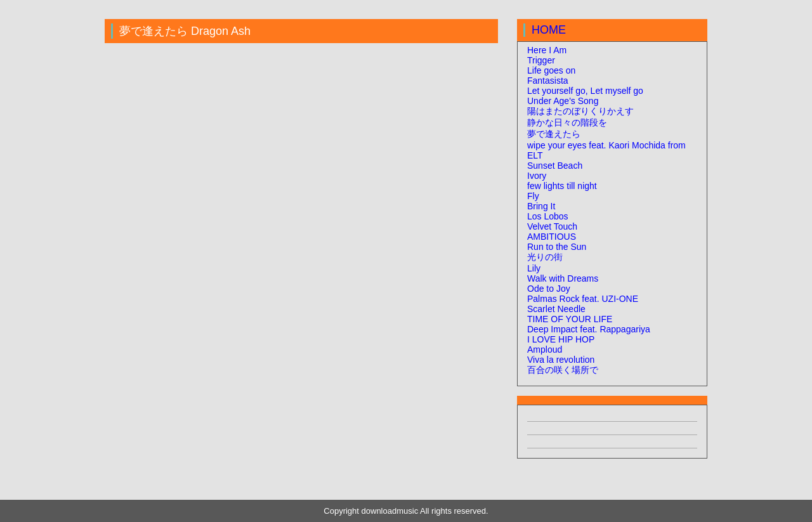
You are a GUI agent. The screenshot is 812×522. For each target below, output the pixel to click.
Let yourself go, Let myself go (585, 91)
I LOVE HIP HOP (561, 339)
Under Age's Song (563, 101)
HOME (549, 30)
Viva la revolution (561, 360)
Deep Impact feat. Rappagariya (589, 329)
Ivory (537, 176)
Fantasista (548, 81)
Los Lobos (548, 216)
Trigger (541, 60)
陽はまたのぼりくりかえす (580, 111)
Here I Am (547, 50)
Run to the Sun (557, 247)
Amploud (545, 349)
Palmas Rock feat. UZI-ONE (583, 299)
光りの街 (545, 257)
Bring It (541, 206)
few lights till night (562, 186)
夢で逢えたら (554, 134)
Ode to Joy (549, 289)
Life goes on (551, 70)
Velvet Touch (552, 226)
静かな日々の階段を (567, 122)
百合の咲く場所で (563, 370)
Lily (534, 268)
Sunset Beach (555, 166)
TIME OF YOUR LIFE (570, 319)
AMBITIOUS (552, 237)
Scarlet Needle (556, 309)
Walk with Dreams (563, 278)
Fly (533, 196)
